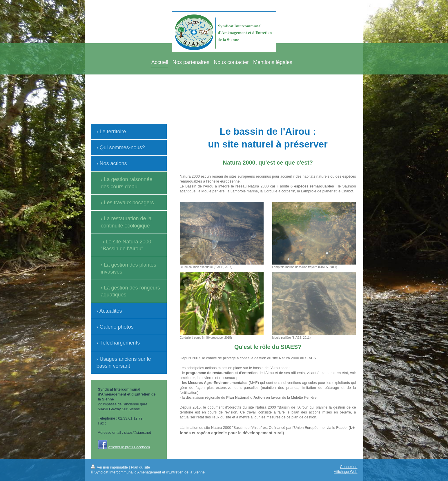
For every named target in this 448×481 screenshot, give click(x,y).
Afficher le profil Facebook (129, 447)
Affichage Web (345, 472)
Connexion (349, 467)
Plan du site (140, 467)
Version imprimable (110, 467)
